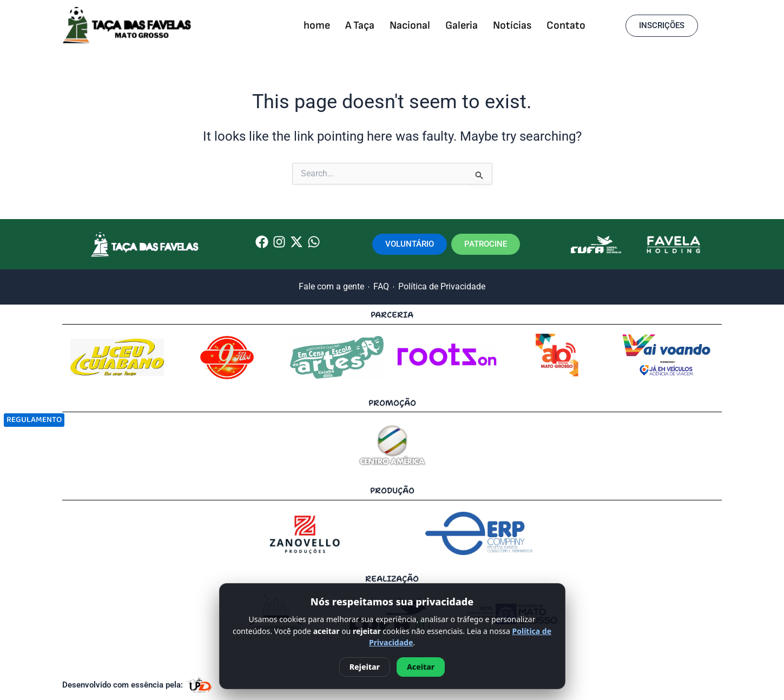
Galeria (462, 25)
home (317, 25)
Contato (566, 25)
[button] (662, 26)
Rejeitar (365, 667)
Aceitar (421, 667)
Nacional (410, 25)
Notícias (512, 25)
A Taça (360, 25)
